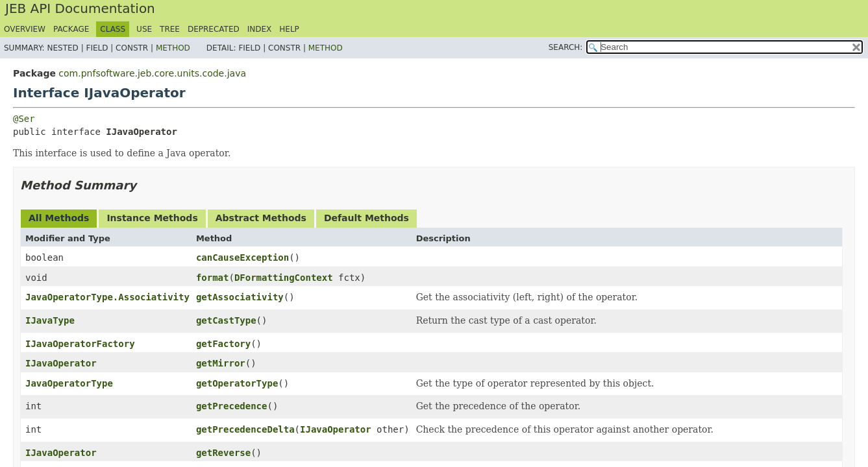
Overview (25, 29)
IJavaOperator (61, 363)
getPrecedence (232, 406)
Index (260, 29)
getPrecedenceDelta (245, 429)
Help (289, 29)
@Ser (24, 119)
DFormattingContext (284, 278)
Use (144, 29)
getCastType (226, 320)
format (213, 278)
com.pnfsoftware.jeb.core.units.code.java (152, 73)
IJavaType (50, 320)
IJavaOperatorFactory (80, 344)
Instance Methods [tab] (152, 218)
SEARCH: (566, 47)
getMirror (221, 363)
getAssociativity (240, 297)
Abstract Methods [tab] (261, 218)
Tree (170, 29)
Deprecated (214, 29)
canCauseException (242, 257)
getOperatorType (237, 383)
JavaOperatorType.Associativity (107, 297)
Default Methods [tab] (366, 218)
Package (71, 29)
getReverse (223, 453)
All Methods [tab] (59, 218)
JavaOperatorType (69, 383)
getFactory (223, 344)
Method (173, 48)
